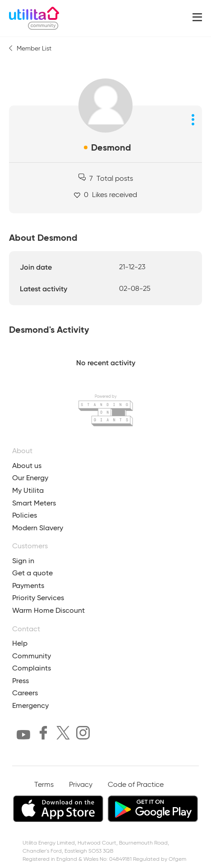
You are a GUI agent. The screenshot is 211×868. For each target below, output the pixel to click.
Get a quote (32, 573)
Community (32, 656)
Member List (34, 49)
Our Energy (30, 478)
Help (20, 643)
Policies (25, 515)
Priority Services (38, 598)
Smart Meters (34, 503)
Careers (25, 693)
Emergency (30, 705)
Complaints (32, 668)
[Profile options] (193, 119)
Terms (44, 785)
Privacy (81, 785)
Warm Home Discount (48, 610)
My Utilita (28, 490)
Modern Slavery (38, 528)
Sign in (23, 561)
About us (27, 466)
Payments (28, 586)
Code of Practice (136, 785)
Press (21, 681)
